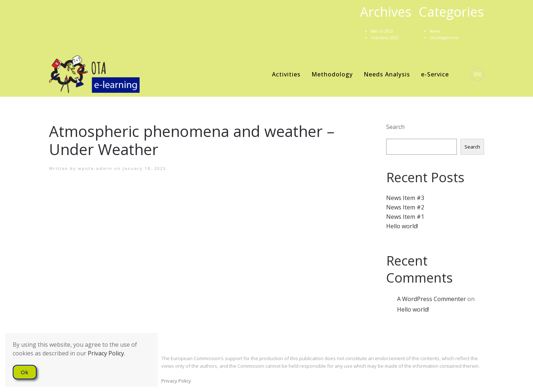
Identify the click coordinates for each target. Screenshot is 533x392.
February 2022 (385, 37)
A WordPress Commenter (431, 299)
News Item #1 (405, 217)
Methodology (332, 74)
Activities (286, 74)
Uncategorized (444, 37)
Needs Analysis (387, 74)
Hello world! (402, 226)
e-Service (435, 74)
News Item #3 (405, 198)
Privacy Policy (176, 381)
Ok (25, 372)
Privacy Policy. (106, 353)
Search (395, 127)
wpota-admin (95, 168)
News (435, 31)
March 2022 (382, 31)
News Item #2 (405, 207)
